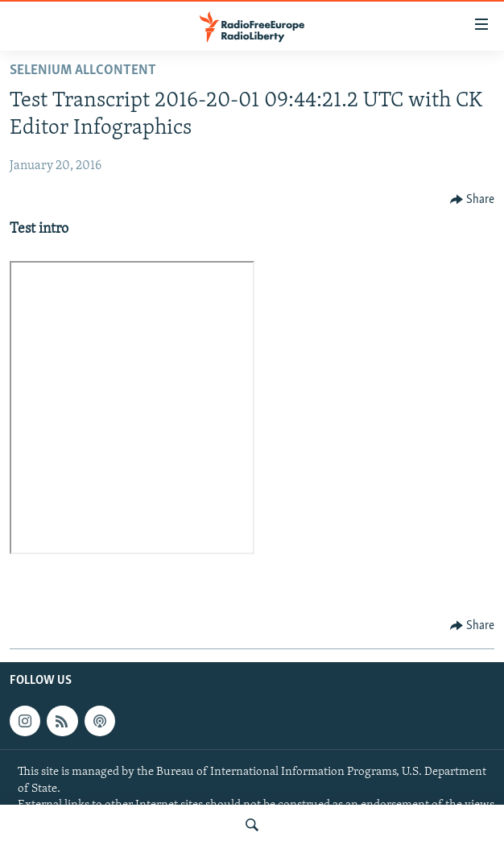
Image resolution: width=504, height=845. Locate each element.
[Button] (473, 200)
